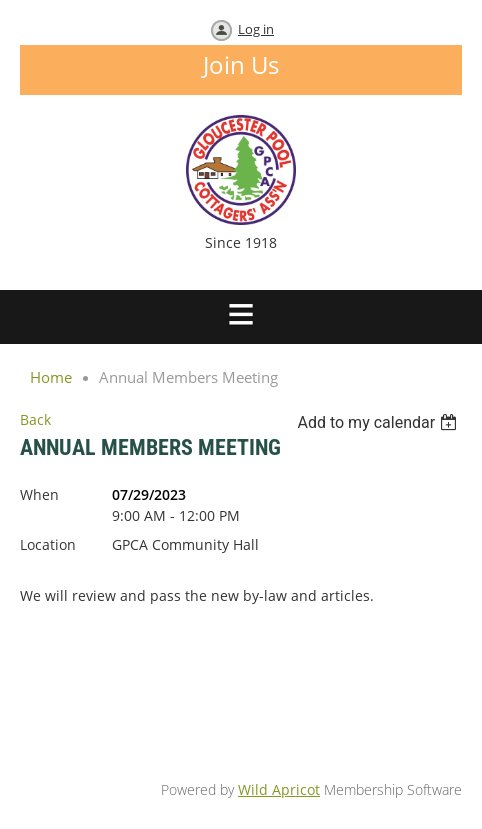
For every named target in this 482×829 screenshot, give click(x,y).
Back (35, 419)
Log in (256, 29)
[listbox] (379, 422)
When (39, 494)
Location (48, 544)
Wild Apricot (279, 789)
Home (51, 377)
